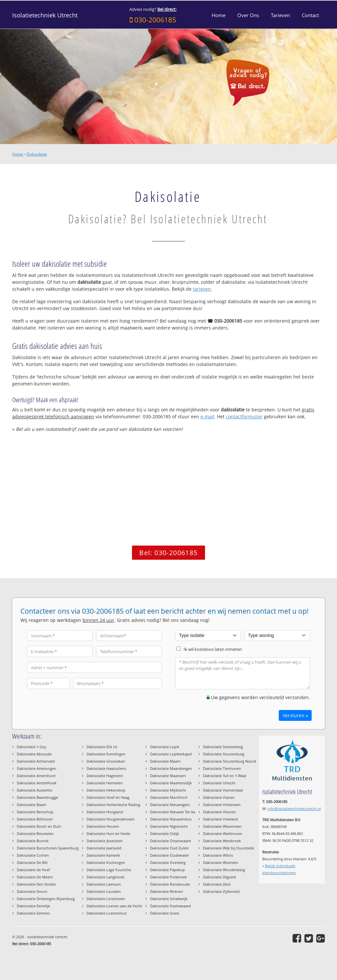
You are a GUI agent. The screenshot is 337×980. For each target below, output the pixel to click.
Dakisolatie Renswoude (170, 884)
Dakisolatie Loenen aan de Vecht (114, 906)
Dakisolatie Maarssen (168, 776)
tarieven (202, 289)
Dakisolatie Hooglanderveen (111, 819)
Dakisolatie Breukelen (35, 833)
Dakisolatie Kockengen (106, 862)
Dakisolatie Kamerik (103, 855)
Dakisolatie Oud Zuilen (169, 848)
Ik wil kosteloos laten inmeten (213, 649)
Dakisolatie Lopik (165, 747)
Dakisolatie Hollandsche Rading (113, 805)
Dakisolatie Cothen (33, 855)
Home (18, 154)
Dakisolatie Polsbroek (168, 877)
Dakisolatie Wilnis (218, 855)
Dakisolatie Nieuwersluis (171, 819)
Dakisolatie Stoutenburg (224, 754)
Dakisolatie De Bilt (32, 862)
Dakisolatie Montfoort (169, 797)
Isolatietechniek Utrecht (45, 15)
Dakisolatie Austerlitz (35, 790)
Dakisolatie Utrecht (219, 783)
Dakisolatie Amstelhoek (37, 783)
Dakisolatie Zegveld (220, 877)
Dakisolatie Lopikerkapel (171, 754)
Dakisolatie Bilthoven (35, 819)
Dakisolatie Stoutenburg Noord (230, 761)
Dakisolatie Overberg (168, 862)
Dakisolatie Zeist (217, 884)
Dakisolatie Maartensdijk (171, 783)
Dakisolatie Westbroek (222, 841)
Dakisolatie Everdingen (106, 754)
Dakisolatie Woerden (221, 862)
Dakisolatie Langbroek (105, 877)
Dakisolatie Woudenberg (224, 870)
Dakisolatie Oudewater (169, 855)
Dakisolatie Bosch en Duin (39, 826)
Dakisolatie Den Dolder (36, 884)
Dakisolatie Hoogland (105, 812)
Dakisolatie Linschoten (106, 899)
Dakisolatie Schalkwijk (169, 899)
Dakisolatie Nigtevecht (169, 826)
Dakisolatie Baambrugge (37, 797)
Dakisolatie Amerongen (37, 768)
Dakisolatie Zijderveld (221, 891)
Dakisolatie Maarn (165, 761)
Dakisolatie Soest (165, 913)
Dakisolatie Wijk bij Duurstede (229, 848)
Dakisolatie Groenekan (106, 761)
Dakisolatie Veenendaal (223, 790)
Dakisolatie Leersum (104, 884)
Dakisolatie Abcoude (34, 754)
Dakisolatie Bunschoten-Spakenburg (48, 848)
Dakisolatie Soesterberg (223, 747)
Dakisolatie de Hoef (33, 870)
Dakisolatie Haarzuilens (106, 768)
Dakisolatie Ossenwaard (170, 841)
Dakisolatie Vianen (219, 797)
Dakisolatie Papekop (168, 870)
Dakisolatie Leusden (104, 891)
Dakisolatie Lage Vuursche (109, 870)
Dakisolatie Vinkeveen (222, 805)
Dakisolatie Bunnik (33, 841)
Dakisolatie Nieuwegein (170, 805)
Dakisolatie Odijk (165, 833)
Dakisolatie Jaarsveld (104, 848)
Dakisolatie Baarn (32, 805)
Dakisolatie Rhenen (167, 891)
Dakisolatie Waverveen (222, 826)
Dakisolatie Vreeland (220, 819)
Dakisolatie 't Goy (32, 747)
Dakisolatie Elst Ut (102, 747)
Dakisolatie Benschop (35, 812)
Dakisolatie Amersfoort (36, 776)
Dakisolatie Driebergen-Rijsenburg (46, 899)
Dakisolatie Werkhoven (223, 833)
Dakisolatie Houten (103, 826)
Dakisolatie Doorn (32, 891)
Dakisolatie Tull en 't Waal (225, 776)
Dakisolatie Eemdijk (33, 906)
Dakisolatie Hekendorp (106, 790)
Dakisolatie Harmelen (105, 783)
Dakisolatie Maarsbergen (171, 768)
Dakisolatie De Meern (35, 877)
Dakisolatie (37, 154)
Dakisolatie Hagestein (105, 776)
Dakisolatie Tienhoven (222, 768)
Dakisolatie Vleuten (220, 812)
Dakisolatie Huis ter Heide (108, 833)
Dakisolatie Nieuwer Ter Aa (173, 812)
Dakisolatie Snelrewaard (170, 906)
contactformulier (244, 417)
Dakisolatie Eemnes (33, 913)
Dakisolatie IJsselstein (105, 841)
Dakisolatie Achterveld (36, 761)
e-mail (207, 417)
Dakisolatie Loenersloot (107, 913)
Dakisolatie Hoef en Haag (108, 797)
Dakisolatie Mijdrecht (168, 790)
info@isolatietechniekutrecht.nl (294, 809)
